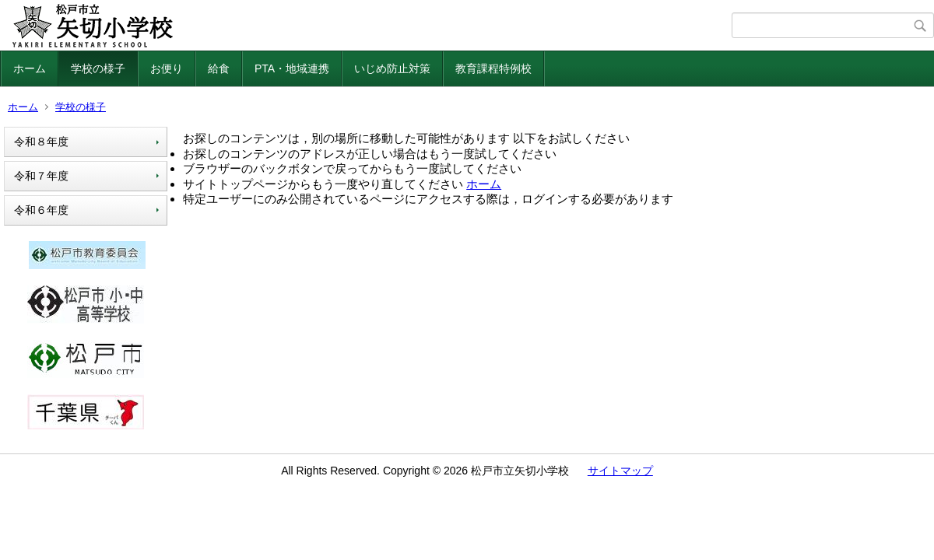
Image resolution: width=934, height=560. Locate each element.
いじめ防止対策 (392, 68)
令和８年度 (41, 142)
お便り (167, 68)
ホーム (30, 68)
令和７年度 (41, 176)
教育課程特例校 (493, 68)
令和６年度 (47, 210)
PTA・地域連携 (292, 68)
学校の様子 (98, 68)
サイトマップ (620, 471)
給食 (219, 68)
